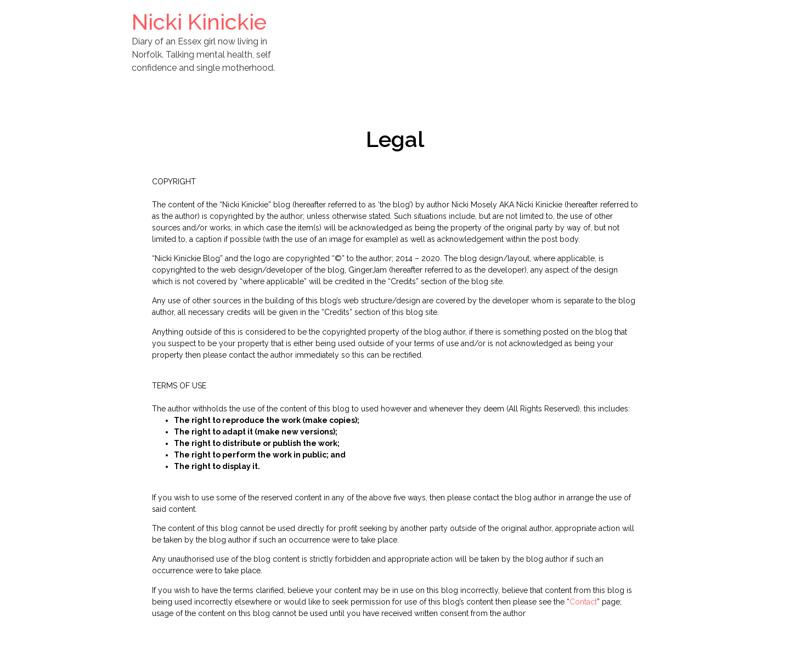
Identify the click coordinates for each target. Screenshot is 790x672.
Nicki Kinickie (199, 22)
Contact (583, 602)
